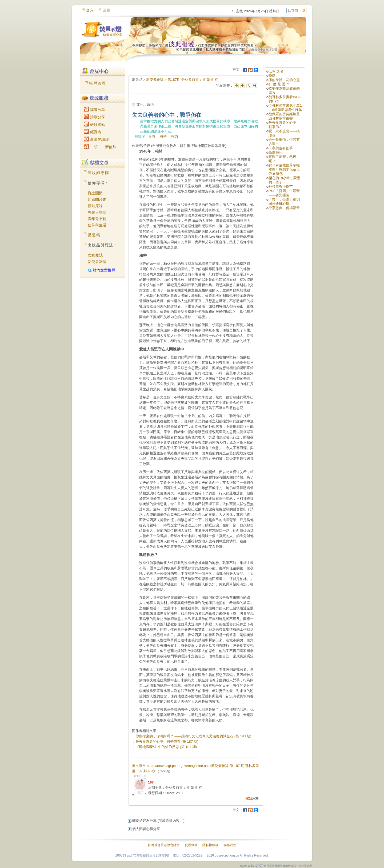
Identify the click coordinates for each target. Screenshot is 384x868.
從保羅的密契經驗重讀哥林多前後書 (284, 116)
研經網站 (94, 125)
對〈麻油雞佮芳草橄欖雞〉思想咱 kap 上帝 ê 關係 (284, 169)
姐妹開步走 (97, 199)
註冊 (107, 10)
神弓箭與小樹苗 (281, 187)
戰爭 (163, 136)
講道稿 (94, 235)
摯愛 (272, 76)
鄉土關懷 (95, 193)
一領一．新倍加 (100, 147)
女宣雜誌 (95, 255)
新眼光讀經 (96, 139)
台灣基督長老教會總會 (164, 845)
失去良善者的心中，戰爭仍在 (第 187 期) (167, 741)
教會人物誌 (97, 212)
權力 (175, 136)
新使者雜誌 (97, 262)
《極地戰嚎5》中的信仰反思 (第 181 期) (166, 747)
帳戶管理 (98, 83)
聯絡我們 (230, 845)
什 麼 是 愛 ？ (279, 84)
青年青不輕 (97, 219)
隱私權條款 (210, 845)
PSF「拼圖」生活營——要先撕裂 (284, 193)
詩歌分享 (94, 117)
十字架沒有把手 (281, 148)
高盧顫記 (275, 152)
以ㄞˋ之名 (276, 71)
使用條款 (191, 845)
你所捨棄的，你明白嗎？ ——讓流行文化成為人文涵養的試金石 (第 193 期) (193, 736)
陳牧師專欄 (98, 173)
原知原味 (95, 206)
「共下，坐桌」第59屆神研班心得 (284, 201)
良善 (152, 136)
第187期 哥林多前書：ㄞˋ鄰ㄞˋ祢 (193, 80)
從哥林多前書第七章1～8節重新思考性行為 (285, 108)
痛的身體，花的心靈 (284, 80)
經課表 (93, 132)
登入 (90, 10)
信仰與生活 (97, 225)
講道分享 (94, 110)
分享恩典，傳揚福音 (284, 208)
